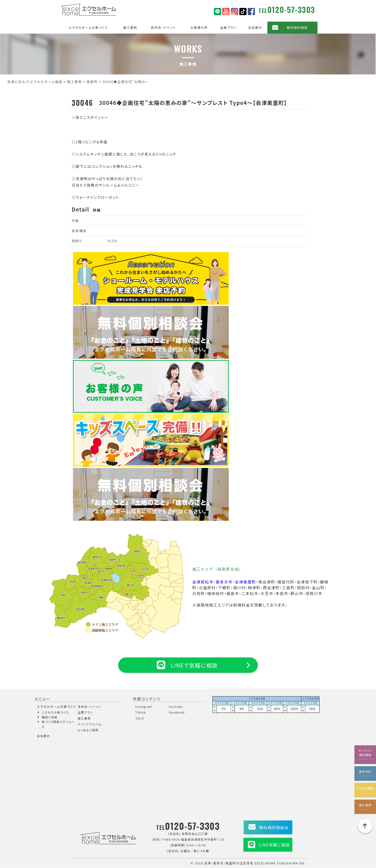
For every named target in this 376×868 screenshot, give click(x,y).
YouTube (176, 707)
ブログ (140, 718)
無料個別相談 (297, 27)
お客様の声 (199, 27)
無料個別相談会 (274, 828)
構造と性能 (50, 717)
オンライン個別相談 (365, 753)
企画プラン (228, 27)
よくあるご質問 (88, 730)
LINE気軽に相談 (274, 845)
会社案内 (255, 27)
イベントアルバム (90, 724)
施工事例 (130, 27)
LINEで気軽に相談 (188, 665)
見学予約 (365, 772)
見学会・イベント (163, 27)
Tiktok (141, 713)
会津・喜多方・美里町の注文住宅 (229, 863)
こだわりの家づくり (55, 713)
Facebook (177, 713)
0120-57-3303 (291, 9)
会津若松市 (203, 582)
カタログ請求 (365, 789)
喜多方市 (224, 582)
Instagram (144, 707)
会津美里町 (245, 582)
